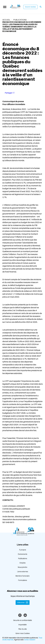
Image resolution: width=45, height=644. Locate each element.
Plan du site (23, 629)
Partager (10, 93)
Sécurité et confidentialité (23, 620)
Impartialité (22, 625)
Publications (23, 558)
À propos (22, 550)
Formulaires (22, 580)
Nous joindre (22, 567)
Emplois (22, 563)
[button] (5, 7)
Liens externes (23, 572)
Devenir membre (30, 7)
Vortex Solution (30, 640)
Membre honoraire (22, 576)
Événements (22, 554)
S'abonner (21, 603)
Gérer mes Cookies (23, 633)
